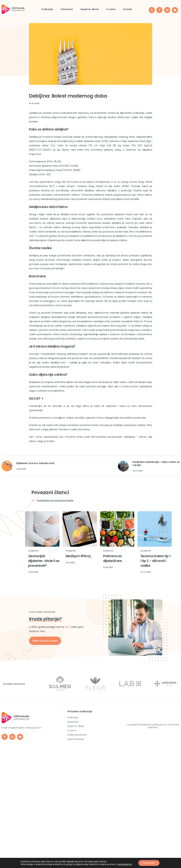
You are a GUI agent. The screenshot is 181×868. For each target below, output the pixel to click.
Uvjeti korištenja (76, 739)
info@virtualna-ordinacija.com (25, 728)
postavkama (125, 864)
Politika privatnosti (77, 735)
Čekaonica (38, 9)
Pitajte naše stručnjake (45, 641)
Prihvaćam (149, 863)
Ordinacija (18, 9)
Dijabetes (33, 551)
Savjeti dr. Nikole (61, 9)
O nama (82, 9)
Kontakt (99, 9)
